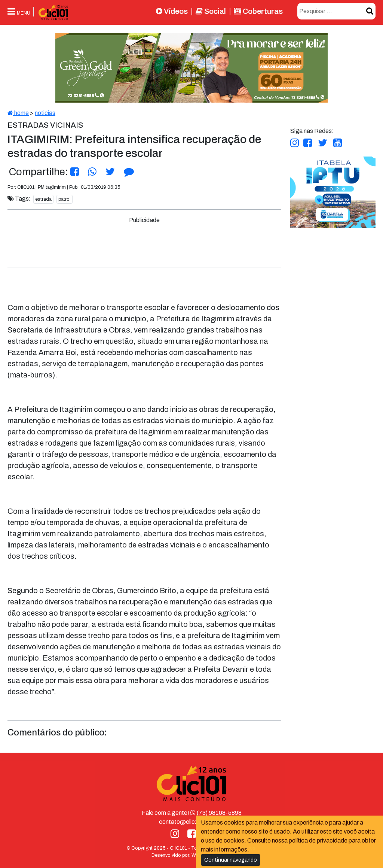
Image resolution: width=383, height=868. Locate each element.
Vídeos (172, 11)
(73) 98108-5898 (216, 813)
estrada (43, 199)
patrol (65, 199)
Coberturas (258, 11)
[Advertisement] (148, 242)
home (18, 113)
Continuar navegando (231, 860)
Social (211, 11)
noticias (45, 113)
